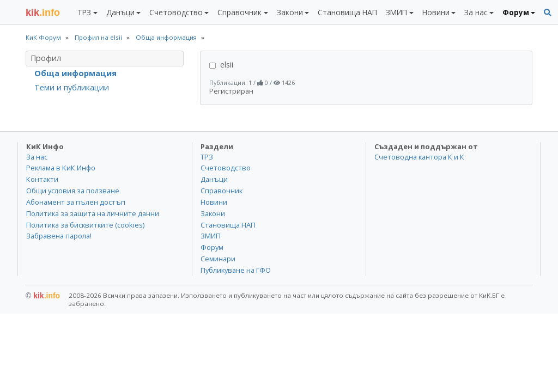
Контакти (42, 179)
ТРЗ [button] (84, 12)
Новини (214, 202)
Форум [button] (516, 12)
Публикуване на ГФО (236, 270)
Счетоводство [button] (176, 12)
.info (43, 13)
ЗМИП (211, 236)
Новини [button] (436, 12)
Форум (212, 247)
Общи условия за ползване (73, 191)
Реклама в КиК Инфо (61, 168)
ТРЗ (207, 157)
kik (43, 296)
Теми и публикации (72, 87)
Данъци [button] (120, 12)
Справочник (222, 191)
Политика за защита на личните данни (93, 213)
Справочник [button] (239, 12)
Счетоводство (226, 168)
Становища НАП (347, 12)
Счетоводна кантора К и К (419, 157)
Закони (213, 213)
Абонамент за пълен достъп (76, 202)
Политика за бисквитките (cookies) (85, 225)
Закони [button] (290, 12)
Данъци (214, 179)
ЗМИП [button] (396, 12)
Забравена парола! (59, 236)
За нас (37, 157)
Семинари (218, 259)
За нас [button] (476, 12)
